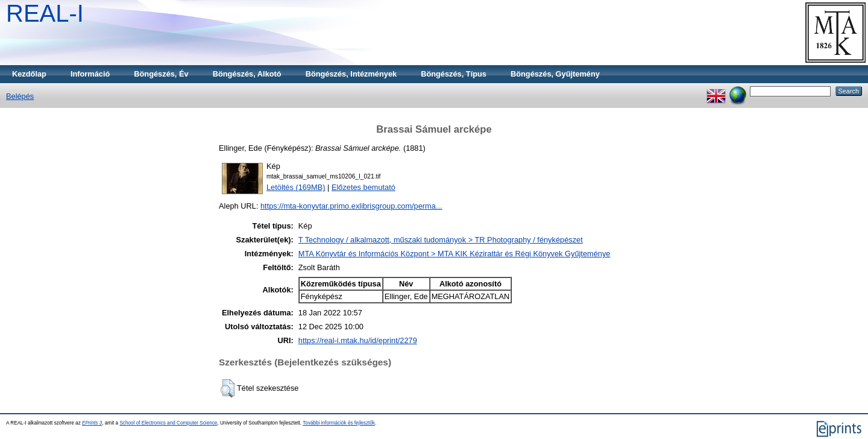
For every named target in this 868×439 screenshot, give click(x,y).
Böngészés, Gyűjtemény (555, 74)
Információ (90, 74)
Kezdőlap (29, 74)
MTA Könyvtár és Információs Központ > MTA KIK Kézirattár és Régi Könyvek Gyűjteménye (454, 254)
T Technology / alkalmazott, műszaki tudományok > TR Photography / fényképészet (441, 240)
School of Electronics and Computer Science (168, 423)
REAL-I (45, 13)
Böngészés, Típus (454, 74)
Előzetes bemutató (363, 187)
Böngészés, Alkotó (247, 74)
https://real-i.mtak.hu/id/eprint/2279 (358, 340)
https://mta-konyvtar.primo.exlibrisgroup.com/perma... (351, 206)
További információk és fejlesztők (339, 423)
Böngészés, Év (161, 74)
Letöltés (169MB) (296, 187)
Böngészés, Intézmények (351, 74)
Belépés (20, 96)
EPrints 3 (92, 423)
